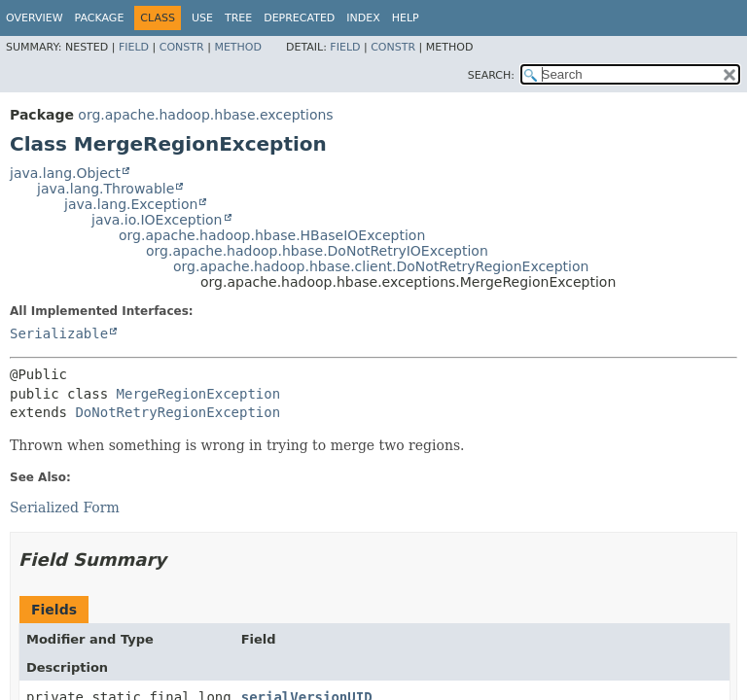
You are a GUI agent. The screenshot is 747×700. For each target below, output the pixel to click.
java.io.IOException (157, 220)
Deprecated (299, 18)
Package (100, 18)
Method (238, 47)
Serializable (59, 333)
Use (202, 18)
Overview (35, 18)
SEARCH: (491, 75)
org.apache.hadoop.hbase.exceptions (205, 115)
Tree (238, 18)
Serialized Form (65, 507)
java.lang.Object (65, 173)
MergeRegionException (199, 394)
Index (363, 18)
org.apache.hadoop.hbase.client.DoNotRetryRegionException (381, 266)
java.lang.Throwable (106, 189)
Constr (182, 47)
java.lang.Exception (131, 204)
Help (406, 18)
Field (134, 47)
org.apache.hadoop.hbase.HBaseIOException (272, 235)
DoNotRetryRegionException (178, 412)
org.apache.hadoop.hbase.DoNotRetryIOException (317, 251)
